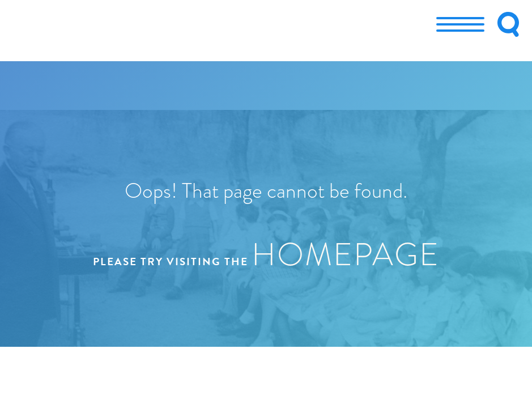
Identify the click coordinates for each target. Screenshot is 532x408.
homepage (346, 254)
